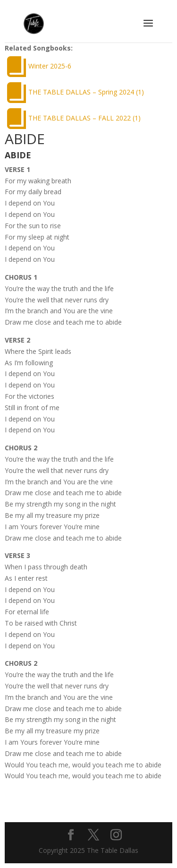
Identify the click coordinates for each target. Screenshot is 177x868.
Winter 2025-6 (50, 66)
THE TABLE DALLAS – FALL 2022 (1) (84, 118)
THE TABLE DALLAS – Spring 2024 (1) (86, 92)
